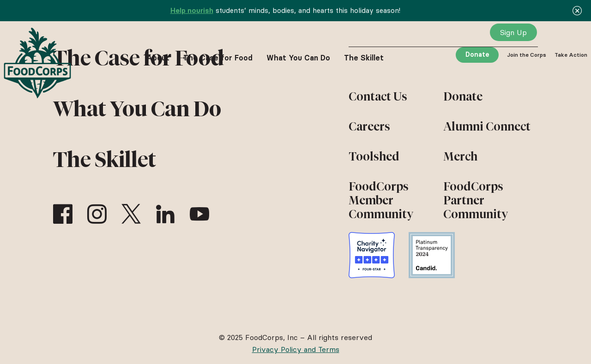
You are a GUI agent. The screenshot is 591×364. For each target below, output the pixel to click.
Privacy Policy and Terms (296, 349)
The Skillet (105, 160)
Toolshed (374, 156)
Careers (369, 126)
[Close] (577, 11)
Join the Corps (527, 55)
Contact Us (378, 96)
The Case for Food (218, 58)
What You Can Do (137, 109)
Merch (460, 156)
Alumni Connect (487, 126)
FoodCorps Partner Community (476, 200)
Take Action (571, 55)
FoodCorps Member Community (381, 200)
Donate (477, 54)
